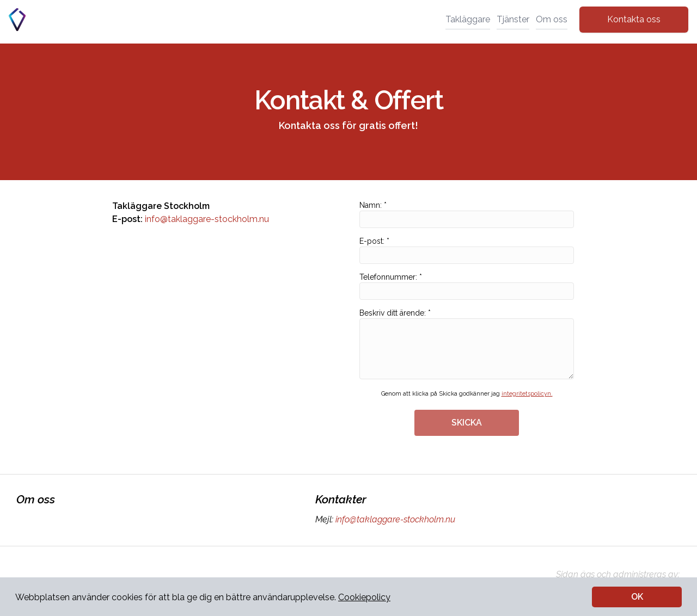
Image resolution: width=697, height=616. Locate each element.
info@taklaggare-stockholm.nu (207, 219)
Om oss (552, 19)
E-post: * (467, 250)
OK (637, 597)
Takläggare (468, 19)
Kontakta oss (634, 19)
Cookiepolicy (364, 597)
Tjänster (513, 19)
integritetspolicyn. (527, 394)
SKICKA (467, 423)
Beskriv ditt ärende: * (467, 344)
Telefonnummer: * (467, 286)
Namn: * (467, 214)
